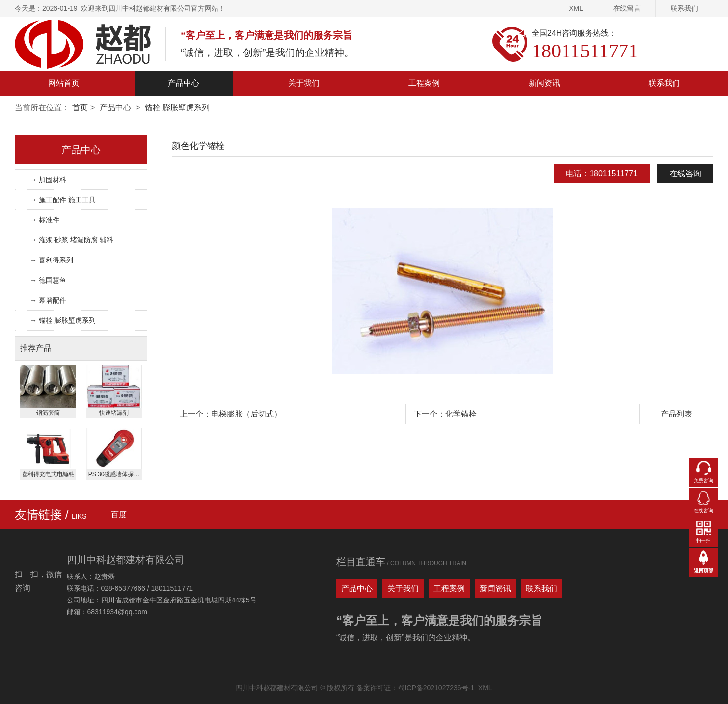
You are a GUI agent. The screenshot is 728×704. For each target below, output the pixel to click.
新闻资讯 (544, 83)
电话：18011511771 (602, 173)
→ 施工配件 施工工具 (63, 200)
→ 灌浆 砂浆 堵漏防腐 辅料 (72, 240)
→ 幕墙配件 (48, 300)
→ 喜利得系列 (52, 260)
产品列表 (676, 414)
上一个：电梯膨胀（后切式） (231, 414)
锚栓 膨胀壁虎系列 (177, 108)
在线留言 (627, 8)
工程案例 (424, 83)
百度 (119, 514)
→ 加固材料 (48, 180)
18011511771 (585, 51)
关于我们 (304, 83)
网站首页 (64, 83)
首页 (80, 108)
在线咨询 (685, 173)
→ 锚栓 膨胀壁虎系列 (63, 320)
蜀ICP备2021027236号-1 (436, 688)
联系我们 (684, 8)
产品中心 (184, 83)
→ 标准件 (45, 220)
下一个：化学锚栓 (445, 414)
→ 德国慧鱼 (48, 280)
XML (576, 8)
